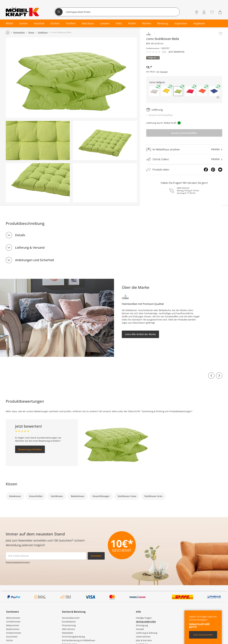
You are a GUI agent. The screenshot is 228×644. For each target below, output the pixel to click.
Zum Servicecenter (203, 635)
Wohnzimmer (13, 618)
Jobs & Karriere (144, 640)
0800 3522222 (183, 188)
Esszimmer (12, 637)
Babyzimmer (13, 625)
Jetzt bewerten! (177, 52)
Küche (9, 640)
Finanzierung (69, 625)
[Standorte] (197, 12)
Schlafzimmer (13, 622)
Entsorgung (142, 625)
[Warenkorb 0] (220, 12)
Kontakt (140, 629)
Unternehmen (143, 637)
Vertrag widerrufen (146, 622)
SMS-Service (68, 629)
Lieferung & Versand (30, 248)
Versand (164, 72)
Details (20, 235)
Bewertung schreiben (30, 449)
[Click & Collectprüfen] (184, 159)
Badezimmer (13, 629)
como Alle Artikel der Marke (140, 334)
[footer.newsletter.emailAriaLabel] (46, 556)
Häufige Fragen (144, 618)
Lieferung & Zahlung (147, 633)
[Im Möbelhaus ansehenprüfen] (184, 149)
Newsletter (68, 633)
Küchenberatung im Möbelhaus (79, 640)
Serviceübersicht (71, 618)
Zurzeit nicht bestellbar (184, 133)
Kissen (12, 484)
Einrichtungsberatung (73, 637)
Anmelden (96, 556)
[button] (154, 91)
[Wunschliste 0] (212, 12)
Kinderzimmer (14, 633)
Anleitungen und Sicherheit (35, 260)
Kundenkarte (69, 622)
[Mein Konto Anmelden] (204, 12)
